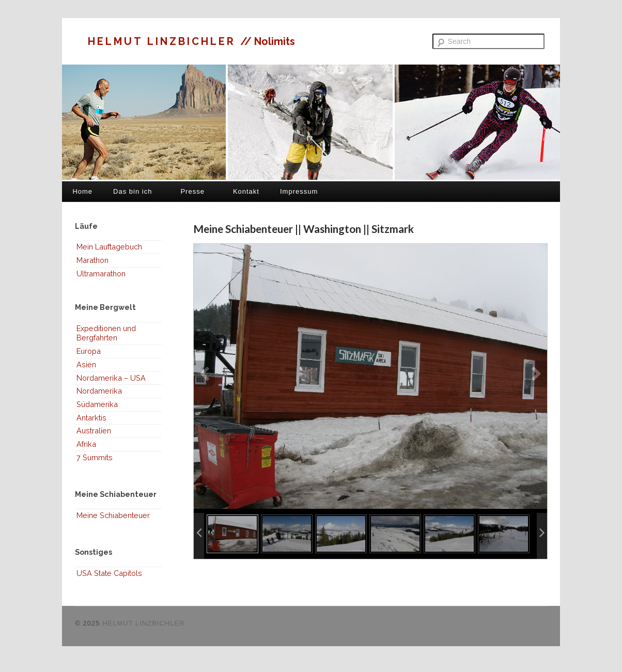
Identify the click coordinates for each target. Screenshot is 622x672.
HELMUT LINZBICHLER (164, 41)
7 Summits (95, 457)
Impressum (299, 191)
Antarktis (91, 418)
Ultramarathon (101, 274)
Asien (86, 364)
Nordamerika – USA (111, 378)
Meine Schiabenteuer (113, 515)
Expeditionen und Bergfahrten (106, 333)
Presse (192, 191)
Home (82, 191)
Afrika (86, 444)
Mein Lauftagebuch (109, 247)
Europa (89, 351)
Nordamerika (99, 391)
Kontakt (246, 191)
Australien (94, 431)
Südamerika (97, 404)
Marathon (92, 260)
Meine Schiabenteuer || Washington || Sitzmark (304, 229)
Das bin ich (133, 191)
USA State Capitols (109, 573)
